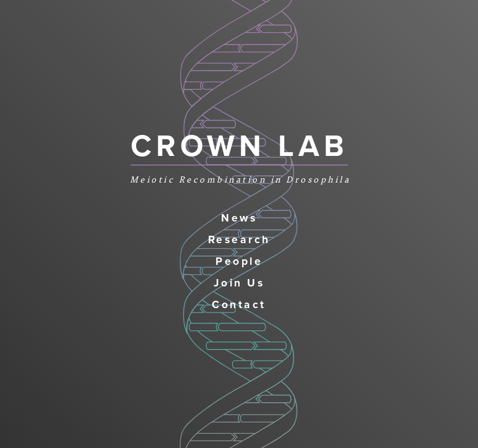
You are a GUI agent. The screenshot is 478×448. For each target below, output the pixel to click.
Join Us (239, 283)
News (239, 218)
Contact (239, 305)
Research (239, 240)
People (239, 261)
